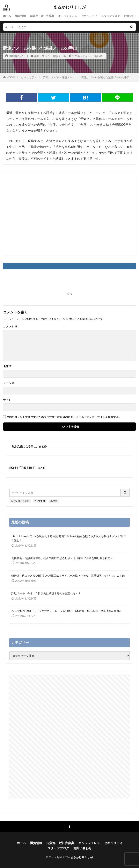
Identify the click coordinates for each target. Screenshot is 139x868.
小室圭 (54, 501)
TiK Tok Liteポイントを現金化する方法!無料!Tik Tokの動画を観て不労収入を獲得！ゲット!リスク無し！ (69, 538)
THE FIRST (40, 501)
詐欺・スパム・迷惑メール (50, 56)
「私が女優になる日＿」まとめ (28, 446)
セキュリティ (89, 16)
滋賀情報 (21, 16)
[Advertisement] (69, 214)
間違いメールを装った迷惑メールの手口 (105, 77)
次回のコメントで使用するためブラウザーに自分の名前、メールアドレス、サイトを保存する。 (64, 417)
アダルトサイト (81, 56)
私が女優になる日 (20, 501)
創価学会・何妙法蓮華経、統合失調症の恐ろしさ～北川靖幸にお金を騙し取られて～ (62, 558)
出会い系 (97, 56)
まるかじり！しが (69, 7)
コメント (10, 327)
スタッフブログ (111, 16)
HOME (11, 77)
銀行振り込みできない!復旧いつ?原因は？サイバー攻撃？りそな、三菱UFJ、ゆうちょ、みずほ (68, 576)
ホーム (7, 16)
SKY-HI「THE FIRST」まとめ (27, 468)
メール (9, 383)
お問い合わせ (82, 848)
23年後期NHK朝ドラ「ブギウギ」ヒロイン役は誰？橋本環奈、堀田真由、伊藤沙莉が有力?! (66, 611)
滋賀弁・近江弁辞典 (42, 16)
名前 (7, 366)
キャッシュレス (68, 16)
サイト (7, 400)
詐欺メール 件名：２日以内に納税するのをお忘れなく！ (46, 593)
